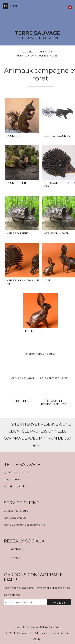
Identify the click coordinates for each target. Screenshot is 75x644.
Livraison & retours (16, 511)
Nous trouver (12, 479)
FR (6, 6)
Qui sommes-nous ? (17, 472)
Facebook (16, 549)
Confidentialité (39, 633)
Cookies (21, 633)
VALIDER (59, 603)
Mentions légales (15, 486)
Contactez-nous (15, 518)
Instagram (16, 557)
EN (15, 6)
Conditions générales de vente (25, 525)
